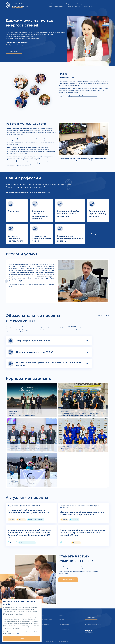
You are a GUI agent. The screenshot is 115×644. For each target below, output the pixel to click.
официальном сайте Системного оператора (83, 96)
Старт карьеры (14, 51)
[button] (57, 60)
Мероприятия (45, 624)
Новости (70, 6)
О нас (50, 6)
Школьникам (58, 4)
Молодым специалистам (85, 4)
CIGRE (25, 153)
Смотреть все (103, 316)
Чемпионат (13, 543)
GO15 (20, 153)
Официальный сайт (88, 6)
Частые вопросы (64, 624)
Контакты (78, 6)
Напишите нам (103, 5)
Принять (22, 638)
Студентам (70, 4)
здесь (18, 634)
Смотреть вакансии (68, 580)
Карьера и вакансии (60, 6)
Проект (12, 520)
